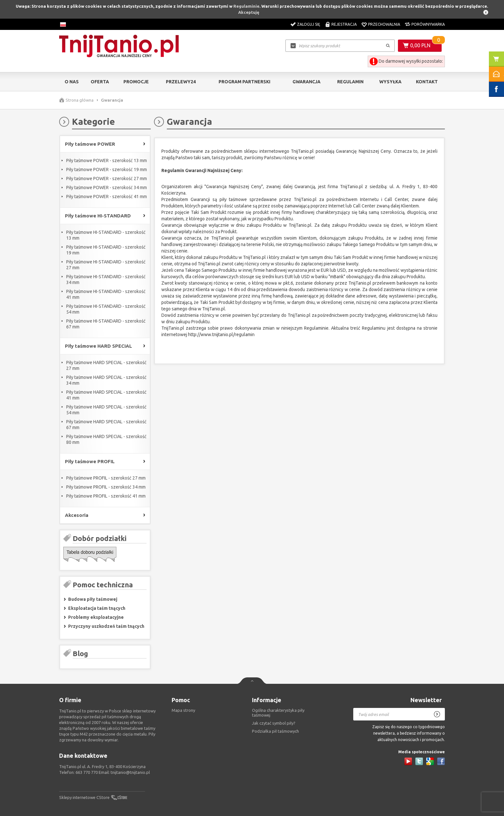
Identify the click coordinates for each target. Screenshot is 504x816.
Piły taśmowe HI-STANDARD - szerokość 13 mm (106, 235)
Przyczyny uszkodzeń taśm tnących (106, 626)
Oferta (100, 82)
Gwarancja (306, 82)
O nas (72, 82)
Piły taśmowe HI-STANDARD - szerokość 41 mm (106, 294)
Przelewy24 (181, 82)
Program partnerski (244, 82)
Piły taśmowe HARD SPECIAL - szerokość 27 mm (106, 365)
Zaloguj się (309, 24)
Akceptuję (249, 12)
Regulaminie (246, 6)
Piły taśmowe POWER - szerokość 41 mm (107, 197)
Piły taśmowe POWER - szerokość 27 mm (107, 179)
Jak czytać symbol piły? (274, 723)
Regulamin (350, 82)
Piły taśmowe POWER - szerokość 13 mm (107, 160)
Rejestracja (344, 24)
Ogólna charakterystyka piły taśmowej (278, 713)
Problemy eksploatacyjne (96, 617)
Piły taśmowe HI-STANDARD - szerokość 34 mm (106, 280)
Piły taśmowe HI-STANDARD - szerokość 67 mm (106, 324)
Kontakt (427, 82)
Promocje (136, 82)
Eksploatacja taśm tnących (97, 608)
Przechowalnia (384, 24)
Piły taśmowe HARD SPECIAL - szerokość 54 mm (106, 410)
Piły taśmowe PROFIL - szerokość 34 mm (106, 487)
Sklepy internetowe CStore (84, 797)
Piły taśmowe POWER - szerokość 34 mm (107, 188)
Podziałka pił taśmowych (275, 731)
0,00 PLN (420, 45)
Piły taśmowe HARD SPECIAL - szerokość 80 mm (106, 439)
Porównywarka (428, 24)
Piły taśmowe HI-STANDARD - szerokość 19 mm (106, 250)
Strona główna (80, 100)
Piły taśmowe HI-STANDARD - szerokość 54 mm (106, 309)
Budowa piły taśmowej (93, 599)
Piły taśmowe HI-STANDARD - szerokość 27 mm (106, 265)
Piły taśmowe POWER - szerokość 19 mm (107, 170)
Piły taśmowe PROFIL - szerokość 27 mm (106, 478)
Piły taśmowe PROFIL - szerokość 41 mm (106, 496)
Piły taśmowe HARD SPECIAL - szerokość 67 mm (106, 425)
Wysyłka (390, 82)
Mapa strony (183, 710)
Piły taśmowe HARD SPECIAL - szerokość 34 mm (106, 380)
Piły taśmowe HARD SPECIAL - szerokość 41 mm (106, 395)
